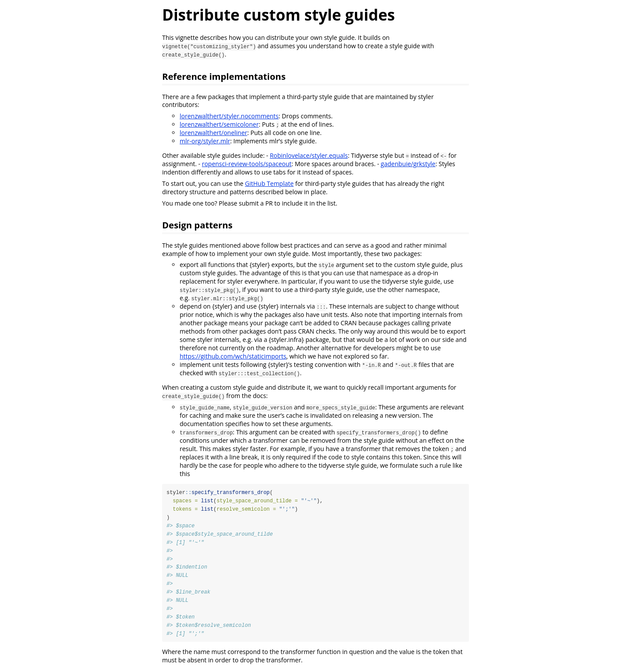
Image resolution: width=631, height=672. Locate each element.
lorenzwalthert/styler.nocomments (229, 116)
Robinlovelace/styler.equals (309, 155)
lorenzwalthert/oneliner (213, 133)
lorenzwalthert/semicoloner (219, 124)
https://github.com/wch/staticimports (233, 356)
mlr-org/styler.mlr (205, 141)
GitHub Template (269, 183)
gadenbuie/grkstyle (408, 164)
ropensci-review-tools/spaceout (247, 164)
